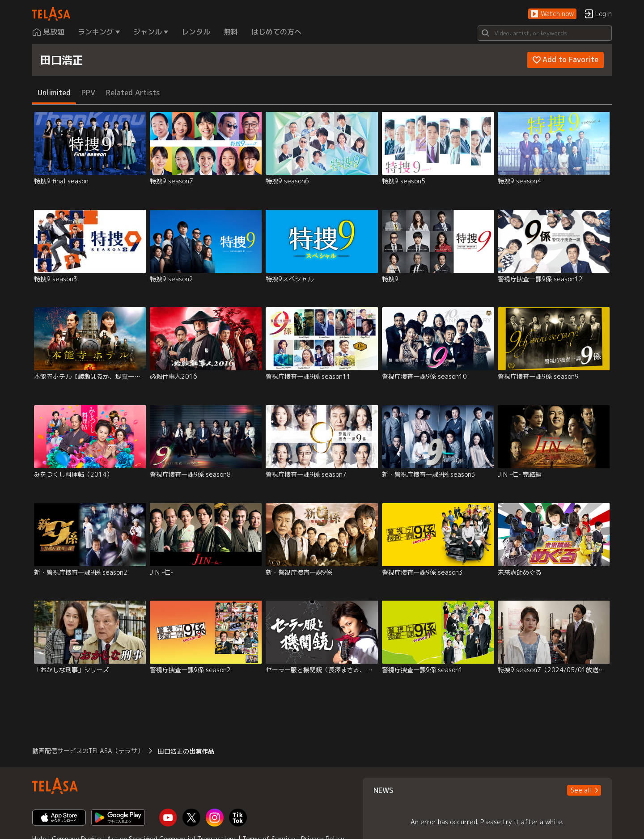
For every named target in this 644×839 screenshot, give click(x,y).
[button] (552, 14)
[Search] (545, 33)
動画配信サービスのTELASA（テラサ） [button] (88, 751)
